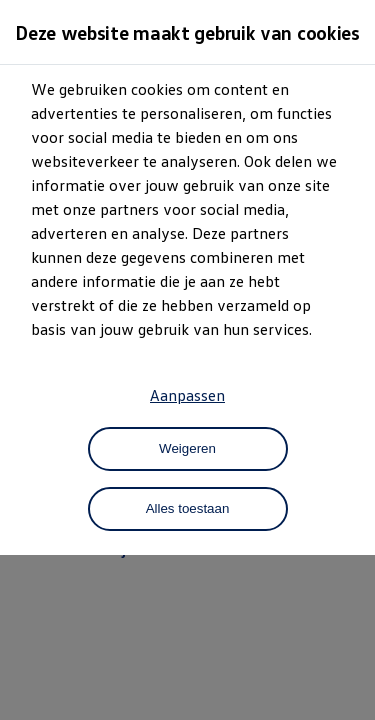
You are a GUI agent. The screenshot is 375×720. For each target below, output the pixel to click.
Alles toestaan (188, 508)
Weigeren (187, 448)
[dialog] (187, 360)
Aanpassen (187, 395)
